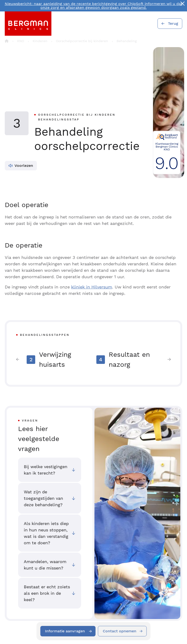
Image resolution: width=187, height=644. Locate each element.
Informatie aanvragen (65, 631)
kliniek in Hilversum (92, 287)
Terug (173, 23)
